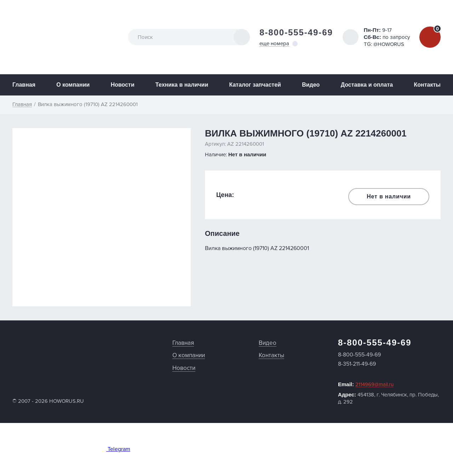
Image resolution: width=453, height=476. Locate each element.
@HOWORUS (389, 44)
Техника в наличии (182, 85)
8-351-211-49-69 (357, 364)
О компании (73, 85)
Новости (123, 85)
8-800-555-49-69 (296, 32)
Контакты (427, 85)
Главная (24, 85)
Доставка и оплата (367, 85)
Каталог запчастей (255, 85)
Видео (311, 85)
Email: (366, 384)
